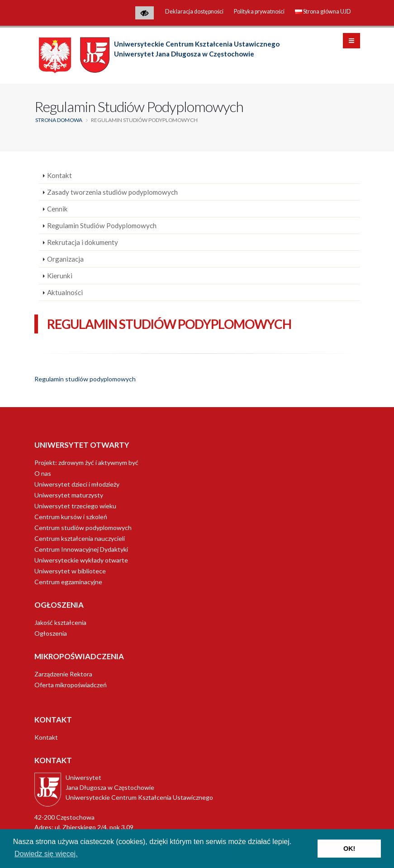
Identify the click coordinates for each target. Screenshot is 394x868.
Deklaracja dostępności (194, 12)
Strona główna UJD (323, 12)
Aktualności (65, 292)
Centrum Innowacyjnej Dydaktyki (81, 549)
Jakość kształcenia (60, 622)
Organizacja (65, 259)
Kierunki (60, 276)
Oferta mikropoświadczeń (71, 685)
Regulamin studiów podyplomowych (85, 379)
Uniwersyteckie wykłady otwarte (81, 560)
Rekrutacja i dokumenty (83, 242)
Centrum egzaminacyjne (68, 582)
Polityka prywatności (259, 12)
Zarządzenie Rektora (63, 674)
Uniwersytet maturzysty (69, 495)
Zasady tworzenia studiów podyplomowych (112, 192)
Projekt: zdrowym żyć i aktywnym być (86, 462)
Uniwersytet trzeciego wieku (75, 506)
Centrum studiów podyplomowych (83, 528)
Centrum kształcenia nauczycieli (80, 538)
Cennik (57, 209)
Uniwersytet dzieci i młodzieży (77, 484)
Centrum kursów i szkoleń (71, 517)
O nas (43, 473)
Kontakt (59, 175)
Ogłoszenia (51, 633)
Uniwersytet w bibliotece (70, 571)
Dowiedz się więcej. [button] (46, 854)
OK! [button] (349, 849)
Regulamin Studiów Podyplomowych (102, 225)
